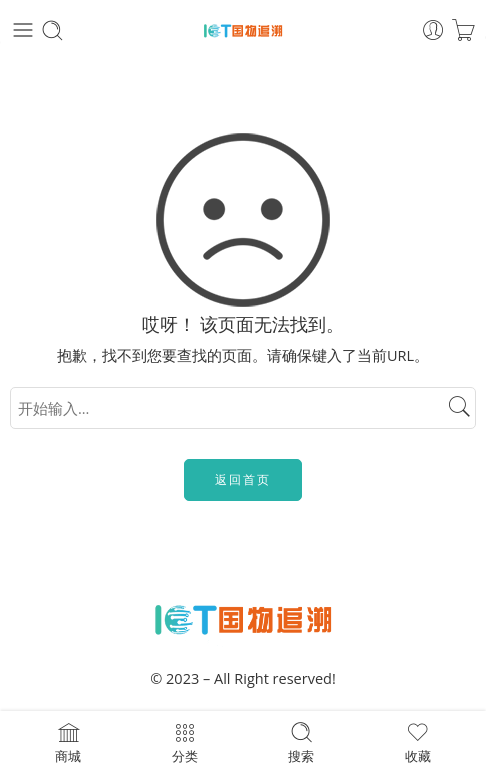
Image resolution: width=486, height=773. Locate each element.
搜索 (301, 742)
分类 (185, 742)
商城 (68, 742)
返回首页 (243, 479)
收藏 (418, 742)
